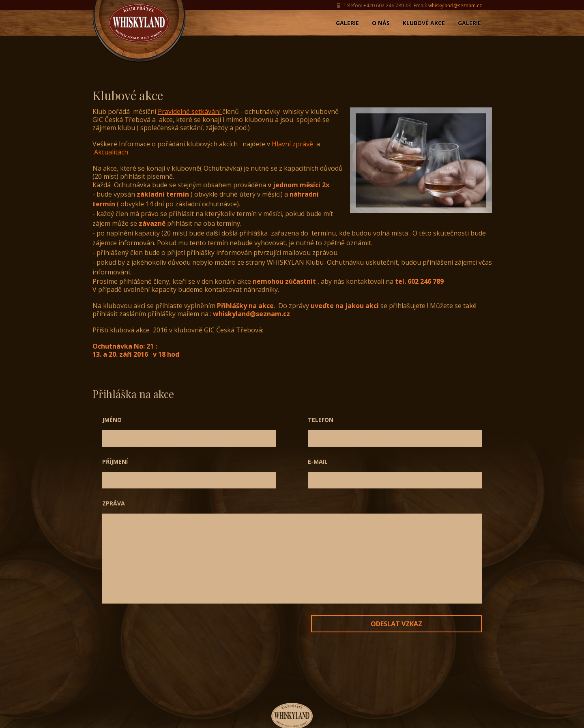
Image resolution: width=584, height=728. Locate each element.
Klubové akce (424, 23)
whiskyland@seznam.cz (455, 5)
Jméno (112, 420)
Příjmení (115, 461)
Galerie (347, 23)
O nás (381, 23)
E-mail (318, 461)
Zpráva (114, 503)
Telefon (321, 420)
